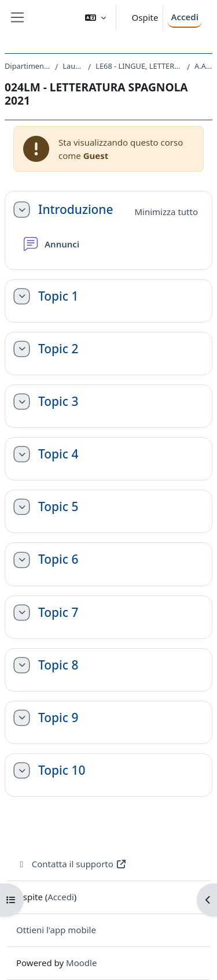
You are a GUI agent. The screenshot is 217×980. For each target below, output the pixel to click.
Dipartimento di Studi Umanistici (27, 66)
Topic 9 (58, 718)
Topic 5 (58, 507)
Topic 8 (58, 665)
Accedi (185, 17)
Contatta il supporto (71, 864)
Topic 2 (58, 349)
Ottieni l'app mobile (56, 930)
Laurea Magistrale (73, 66)
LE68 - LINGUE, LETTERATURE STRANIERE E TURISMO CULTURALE (139, 66)
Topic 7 (58, 613)
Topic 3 (58, 402)
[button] (95, 18)
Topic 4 (58, 454)
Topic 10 (62, 770)
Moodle (81, 963)
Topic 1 (58, 296)
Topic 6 (58, 559)
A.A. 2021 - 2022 (203, 66)
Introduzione (76, 210)
